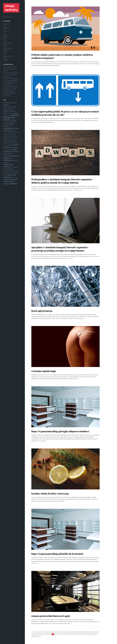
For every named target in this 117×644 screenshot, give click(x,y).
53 (76, 634)
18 (54, 632)
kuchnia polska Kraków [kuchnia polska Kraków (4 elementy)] (10, 122)
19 (57, 632)
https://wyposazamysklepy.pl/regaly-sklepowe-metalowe (60, 431)
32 (90, 632)
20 (59, 632)
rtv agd (5, 47)
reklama (5, 41)
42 (48, 634)
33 (92, 632)
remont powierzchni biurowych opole (51, 616)
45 (55, 634)
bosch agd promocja (42, 311)
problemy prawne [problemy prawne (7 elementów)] (11, 152)
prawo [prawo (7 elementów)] (15, 149)
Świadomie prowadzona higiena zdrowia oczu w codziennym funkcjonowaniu (11, 75)
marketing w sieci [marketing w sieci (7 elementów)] (11, 128)
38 (38, 634)
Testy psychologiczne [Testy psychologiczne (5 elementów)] (11, 179)
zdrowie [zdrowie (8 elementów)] (14, 184)
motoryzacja (6, 37)
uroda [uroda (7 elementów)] (6, 182)
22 (64, 632)
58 (88, 634)
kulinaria (5, 35)
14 (44, 632)
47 (60, 634)
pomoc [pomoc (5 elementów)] (10, 145)
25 (72, 632)
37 (35, 634)
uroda (5, 52)
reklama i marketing (8, 43)
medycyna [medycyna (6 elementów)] (7, 131)
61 (96, 634)
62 (32, 636)
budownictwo (6, 28)
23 (67, 632)
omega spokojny (11, 8)
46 (58, 634)
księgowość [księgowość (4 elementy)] (14, 120)
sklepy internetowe (8, 49)
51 (71, 634)
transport (5, 51)
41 (45, 634)
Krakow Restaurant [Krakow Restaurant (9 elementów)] (11, 116)
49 (65, 634)
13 (42, 632)
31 (87, 632)
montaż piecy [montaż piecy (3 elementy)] (10, 133)
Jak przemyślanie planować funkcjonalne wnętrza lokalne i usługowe (10, 69)
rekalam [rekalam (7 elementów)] (15, 156)
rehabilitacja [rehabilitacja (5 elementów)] (7, 156)
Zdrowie (5, 58)
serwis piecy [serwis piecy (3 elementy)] (12, 173)
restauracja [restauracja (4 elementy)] (6, 162)
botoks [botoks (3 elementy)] (12, 109)
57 (86, 634)
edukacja (5, 32)
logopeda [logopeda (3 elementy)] (10, 126)
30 (85, 632)
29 (82, 632)
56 (83, 634)
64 (38, 636)
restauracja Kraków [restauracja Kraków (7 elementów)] (8, 166)
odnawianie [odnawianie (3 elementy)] (5, 145)
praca (5, 39)
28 (80, 632)
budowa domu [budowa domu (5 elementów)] (8, 111)
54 (78, 634)
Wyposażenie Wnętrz (8, 56)
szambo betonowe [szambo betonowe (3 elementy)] (14, 177)
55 (81, 634)
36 (32, 634)
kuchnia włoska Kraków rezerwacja (50, 494)
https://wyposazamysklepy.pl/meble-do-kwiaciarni (57, 554)
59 (91, 634)
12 (39, 632)
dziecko (5, 30)
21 (62, 632)
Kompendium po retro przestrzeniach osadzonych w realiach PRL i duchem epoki (10, 86)
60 (93, 634)
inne (4, 33)
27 (77, 632)
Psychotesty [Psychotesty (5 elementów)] (7, 154)
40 (43, 634)
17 (52, 632)
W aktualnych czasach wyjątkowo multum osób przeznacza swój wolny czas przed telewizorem (11, 80)
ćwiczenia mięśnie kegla (44, 371)
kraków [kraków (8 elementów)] (7, 120)
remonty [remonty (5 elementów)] (15, 160)
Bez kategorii (6, 24)
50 (68, 634)
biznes (5, 26)
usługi (5, 54)
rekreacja (5, 45)
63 (35, 636)
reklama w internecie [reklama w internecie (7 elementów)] (8, 159)
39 (40, 634)
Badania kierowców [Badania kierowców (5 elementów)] (10, 103)
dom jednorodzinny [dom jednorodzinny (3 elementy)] (7, 116)
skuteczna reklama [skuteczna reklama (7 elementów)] (10, 176)
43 (50, 634)
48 (63, 634)
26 (75, 632)
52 (73, 634)
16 (49, 632)
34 (95, 632)
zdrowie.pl (6, 60)
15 (47, 632)
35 (97, 632)
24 (69, 632)
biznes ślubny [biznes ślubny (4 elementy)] (7, 109)
